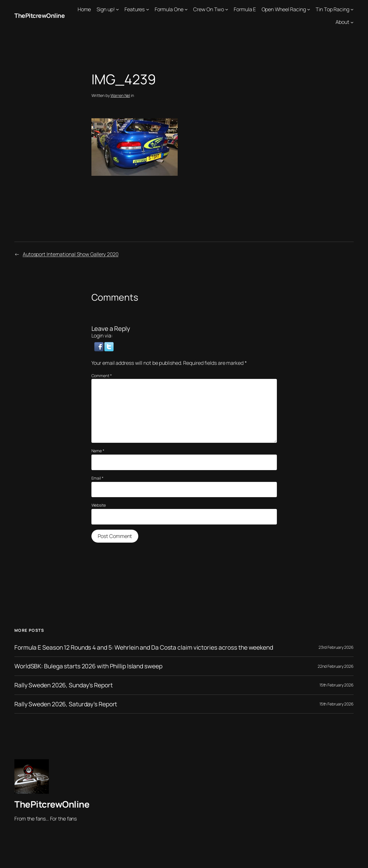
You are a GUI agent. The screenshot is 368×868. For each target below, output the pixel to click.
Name (98, 451)
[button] (99, 346)
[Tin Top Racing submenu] (352, 9)
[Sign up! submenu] (117, 9)
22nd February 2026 (336, 666)
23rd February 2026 (336, 647)
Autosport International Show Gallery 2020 (71, 254)
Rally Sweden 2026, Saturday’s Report (68, 704)
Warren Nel (120, 95)
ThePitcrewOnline (40, 16)
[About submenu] (352, 22)
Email (97, 478)
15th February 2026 (337, 685)
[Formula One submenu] (186, 9)
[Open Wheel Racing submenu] (309, 9)
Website (99, 505)
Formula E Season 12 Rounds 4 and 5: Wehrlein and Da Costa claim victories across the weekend (149, 647)
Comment (102, 376)
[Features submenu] (148, 9)
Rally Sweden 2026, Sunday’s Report (66, 685)
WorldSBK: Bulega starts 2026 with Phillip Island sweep (91, 666)
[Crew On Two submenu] (227, 9)
